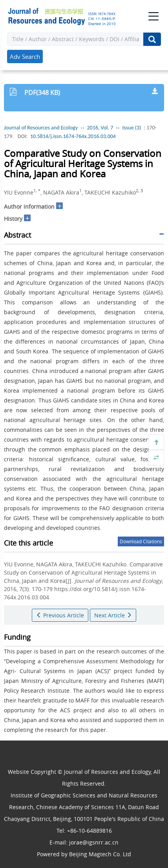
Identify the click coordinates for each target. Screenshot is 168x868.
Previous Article (60, 615)
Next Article (113, 615)
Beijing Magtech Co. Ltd (100, 854)
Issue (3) (132, 128)
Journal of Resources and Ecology (41, 128)
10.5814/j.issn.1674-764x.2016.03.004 (73, 136)
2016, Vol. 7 (100, 128)
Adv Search (25, 56)
